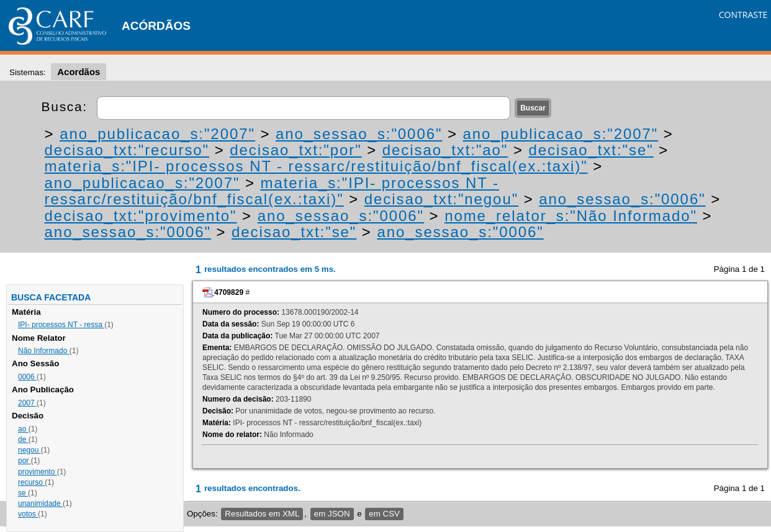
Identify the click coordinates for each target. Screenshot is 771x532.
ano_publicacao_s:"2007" (157, 134)
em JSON (332, 514)
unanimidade (40, 503)
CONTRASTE (743, 15)
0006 (27, 377)
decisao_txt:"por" (295, 150)
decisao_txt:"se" (591, 150)
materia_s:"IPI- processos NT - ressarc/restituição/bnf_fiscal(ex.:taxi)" (316, 166)
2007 (27, 403)
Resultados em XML (262, 514)
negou (29, 450)
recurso (31, 482)
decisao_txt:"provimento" (141, 216)
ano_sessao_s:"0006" (359, 134)
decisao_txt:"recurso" (127, 150)
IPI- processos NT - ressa (61, 325)
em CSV (384, 514)
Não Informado (44, 351)
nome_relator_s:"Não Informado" (571, 216)
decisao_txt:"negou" (441, 199)
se (23, 493)
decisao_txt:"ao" (445, 150)
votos (28, 514)
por (25, 461)
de (23, 440)
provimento (38, 472)
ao (23, 429)
